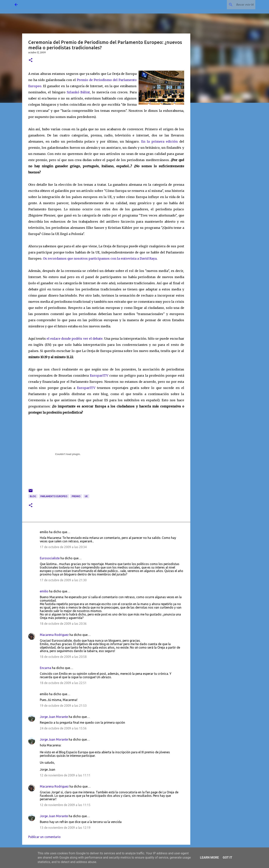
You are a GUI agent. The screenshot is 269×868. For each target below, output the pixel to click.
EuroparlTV (99, 375)
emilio (44, 591)
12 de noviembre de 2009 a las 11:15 (65, 805)
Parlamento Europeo (54, 496)
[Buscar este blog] (235, 5)
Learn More (209, 858)
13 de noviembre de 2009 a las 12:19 (65, 828)
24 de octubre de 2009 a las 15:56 (63, 728)
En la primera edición (159, 141)
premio (76, 496)
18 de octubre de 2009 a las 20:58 (63, 657)
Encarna (46, 668)
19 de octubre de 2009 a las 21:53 (63, 706)
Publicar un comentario (44, 837)
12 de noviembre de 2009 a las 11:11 (65, 775)
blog (33, 496)
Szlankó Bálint (78, 92)
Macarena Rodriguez (54, 635)
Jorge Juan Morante (54, 717)
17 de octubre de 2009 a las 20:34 (63, 547)
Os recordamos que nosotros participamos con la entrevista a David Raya (100, 258)
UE (86, 496)
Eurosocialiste (50, 558)
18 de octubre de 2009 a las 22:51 (63, 683)
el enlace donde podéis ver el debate (75, 339)
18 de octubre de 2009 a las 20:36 (63, 624)
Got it (227, 858)
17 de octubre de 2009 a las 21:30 (63, 580)
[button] (31, 60)
